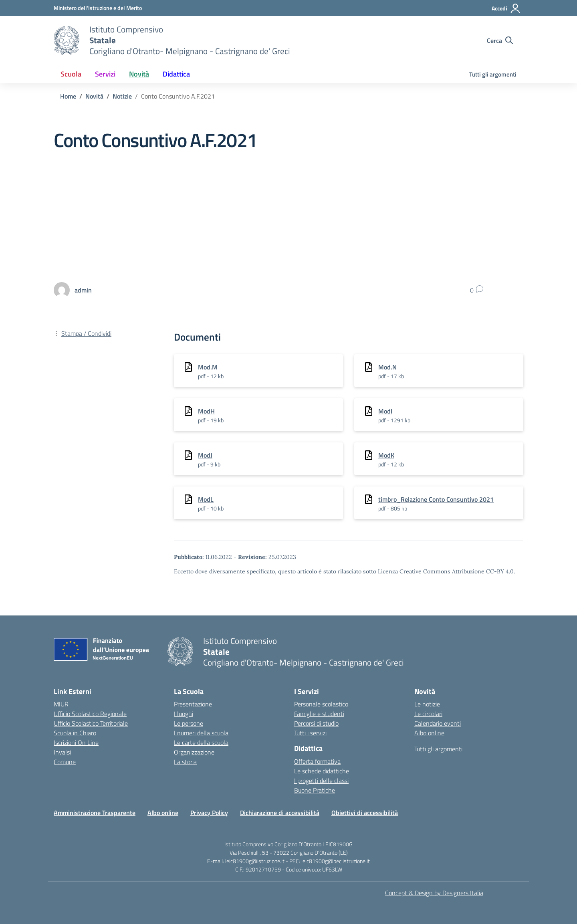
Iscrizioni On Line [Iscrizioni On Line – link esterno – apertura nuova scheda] (76, 742)
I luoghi (184, 714)
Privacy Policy (209, 813)
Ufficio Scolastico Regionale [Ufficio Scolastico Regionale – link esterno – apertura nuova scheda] (90, 714)
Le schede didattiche (322, 771)
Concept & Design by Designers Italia (434, 893)
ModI (385, 411)
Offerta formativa (317, 761)
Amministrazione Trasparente (95, 813)
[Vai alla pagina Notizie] (122, 96)
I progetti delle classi (321, 781)
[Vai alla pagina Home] (68, 96)
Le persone (189, 723)
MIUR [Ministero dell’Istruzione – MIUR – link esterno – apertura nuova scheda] (61, 704)
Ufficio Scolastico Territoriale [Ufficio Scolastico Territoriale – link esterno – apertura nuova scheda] (91, 723)
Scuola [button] (71, 74)
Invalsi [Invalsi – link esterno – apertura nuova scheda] (62, 752)
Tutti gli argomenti (493, 74)
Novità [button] (139, 74)
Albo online (429, 733)
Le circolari (428, 714)
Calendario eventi (438, 723)
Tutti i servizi (310, 733)
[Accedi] (506, 8)
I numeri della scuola (201, 733)
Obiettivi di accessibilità (365, 813)
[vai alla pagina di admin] (83, 290)
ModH (206, 411)
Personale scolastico (321, 704)
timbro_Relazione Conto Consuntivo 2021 (436, 499)
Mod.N (387, 367)
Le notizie (427, 704)
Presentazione (193, 704)
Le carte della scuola (201, 742)
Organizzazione (194, 752)
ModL (206, 499)
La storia (185, 762)
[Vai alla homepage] (67, 40)
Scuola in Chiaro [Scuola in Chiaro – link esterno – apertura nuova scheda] (75, 733)
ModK (386, 455)
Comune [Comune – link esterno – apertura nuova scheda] (65, 762)
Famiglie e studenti (319, 714)
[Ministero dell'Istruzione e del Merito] (98, 8)
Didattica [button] (176, 74)
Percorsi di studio (316, 723)
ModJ (205, 455)
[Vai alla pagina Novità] (94, 96)
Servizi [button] (105, 74)
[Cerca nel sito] (500, 40)
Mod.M (208, 367)
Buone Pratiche (315, 790)
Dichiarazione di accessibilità (280, 813)
